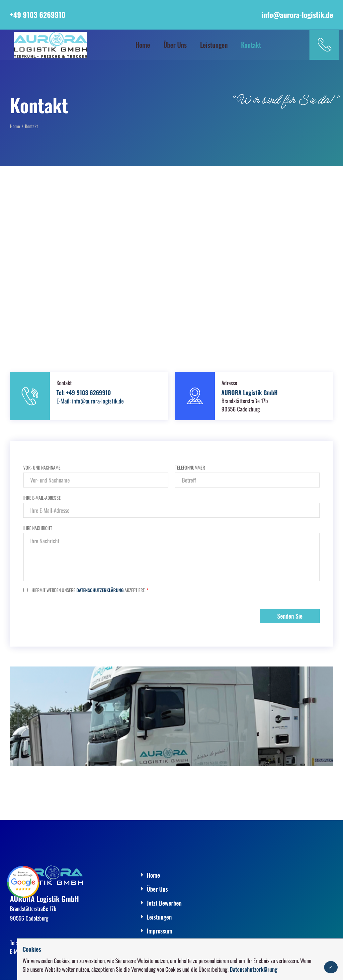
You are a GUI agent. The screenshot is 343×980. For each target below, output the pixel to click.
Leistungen (214, 45)
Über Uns (175, 45)
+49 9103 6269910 (38, 15)
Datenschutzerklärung (254, 969)
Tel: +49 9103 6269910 (84, 393)
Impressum (160, 931)
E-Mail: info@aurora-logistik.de (90, 401)
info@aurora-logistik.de (297, 15)
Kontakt (251, 45)
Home (143, 45)
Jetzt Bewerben (164, 903)
